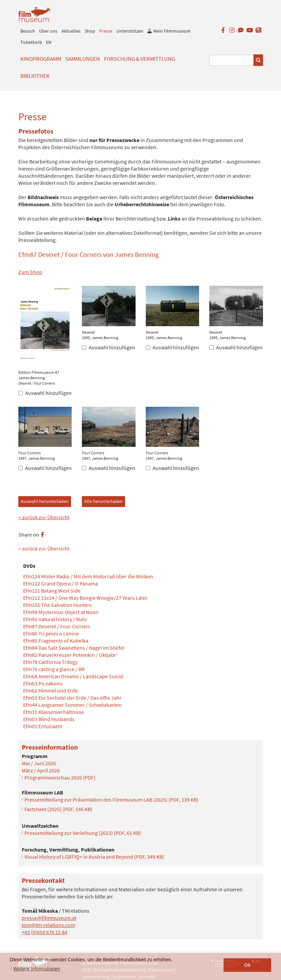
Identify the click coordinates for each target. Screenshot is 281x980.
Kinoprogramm (41, 59)
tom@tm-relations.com (48, 925)
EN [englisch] (49, 42)
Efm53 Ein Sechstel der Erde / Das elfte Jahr (72, 698)
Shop (90, 31)
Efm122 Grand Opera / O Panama (60, 583)
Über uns (48, 31)
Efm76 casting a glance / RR (54, 669)
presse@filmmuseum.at (49, 918)
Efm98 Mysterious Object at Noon (61, 612)
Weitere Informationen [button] (37, 969)
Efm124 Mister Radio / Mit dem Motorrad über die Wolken (88, 576)
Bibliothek (35, 76)
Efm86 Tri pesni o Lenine (51, 633)
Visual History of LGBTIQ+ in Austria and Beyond (94, 857)
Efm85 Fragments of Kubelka (56, 641)
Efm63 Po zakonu (43, 683)
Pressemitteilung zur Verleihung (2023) (83, 833)
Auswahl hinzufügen (45, 393)
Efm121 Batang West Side (52, 591)
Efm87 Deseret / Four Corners (57, 626)
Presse (106, 31)
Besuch (28, 31)
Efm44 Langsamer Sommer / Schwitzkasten (72, 705)
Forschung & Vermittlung (139, 59)
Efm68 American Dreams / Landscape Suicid (73, 676)
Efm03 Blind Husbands (49, 719)
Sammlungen (83, 59)
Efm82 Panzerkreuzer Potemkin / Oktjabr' (70, 655)
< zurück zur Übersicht (44, 517)
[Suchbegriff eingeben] (232, 60)
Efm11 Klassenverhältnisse (54, 712)
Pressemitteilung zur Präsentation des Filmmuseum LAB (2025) (111, 800)
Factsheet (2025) (58, 809)
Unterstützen (130, 31)
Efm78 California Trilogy (50, 662)
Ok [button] (248, 965)
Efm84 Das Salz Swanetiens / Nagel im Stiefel (74, 648)
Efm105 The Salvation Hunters (57, 605)
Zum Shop (30, 272)
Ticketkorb (31, 42)
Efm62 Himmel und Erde (50, 690)
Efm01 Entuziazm (43, 726)
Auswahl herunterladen (45, 501)
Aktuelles (71, 31)
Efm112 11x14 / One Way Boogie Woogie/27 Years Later (85, 598)
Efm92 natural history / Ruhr (55, 619)
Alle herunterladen (103, 501)
